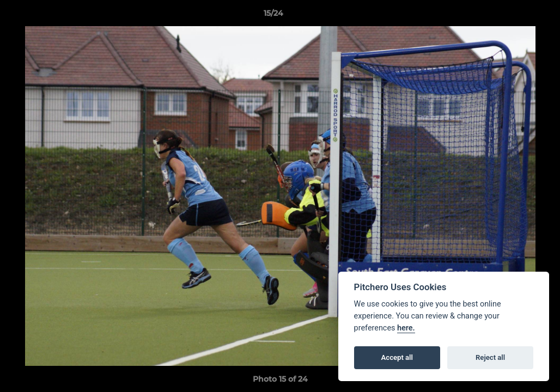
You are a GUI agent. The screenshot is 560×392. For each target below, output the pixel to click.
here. (406, 328)
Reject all (490, 357)
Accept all (397, 357)
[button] (514, 16)
